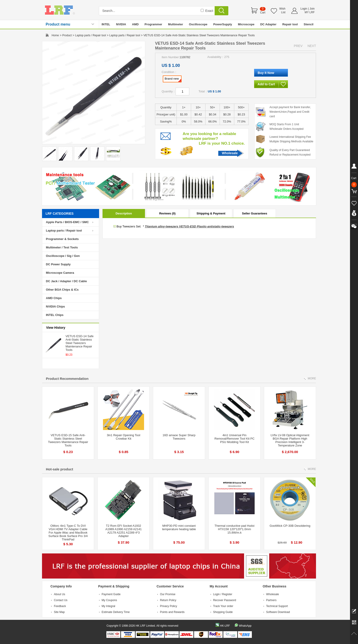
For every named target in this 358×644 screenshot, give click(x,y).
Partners (271, 600)
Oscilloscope (198, 24)
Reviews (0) (167, 213)
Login (304, 9)
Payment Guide (111, 594)
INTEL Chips (55, 315)
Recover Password (225, 600)
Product (67, 35)
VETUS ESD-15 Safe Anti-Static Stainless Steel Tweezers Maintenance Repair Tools (68, 440)
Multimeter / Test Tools (62, 247)
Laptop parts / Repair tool (91, 35)
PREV (298, 46)
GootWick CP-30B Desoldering (290, 526)
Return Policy (168, 600)
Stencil (309, 24)
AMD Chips (54, 298)
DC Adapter (268, 24)
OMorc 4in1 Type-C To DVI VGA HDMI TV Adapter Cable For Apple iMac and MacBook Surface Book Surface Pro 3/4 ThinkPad (68, 533)
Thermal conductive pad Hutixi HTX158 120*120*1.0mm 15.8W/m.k (235, 529)
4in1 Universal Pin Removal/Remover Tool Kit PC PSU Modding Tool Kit (234, 439)
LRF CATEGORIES (60, 214)
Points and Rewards (172, 612)
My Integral (108, 606)
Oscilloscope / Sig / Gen (63, 256)
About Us (59, 594)
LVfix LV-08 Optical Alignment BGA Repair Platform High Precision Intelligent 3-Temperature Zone (290, 440)
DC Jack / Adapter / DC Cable (66, 281)
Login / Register (223, 594)
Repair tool (290, 24)
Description (124, 213)
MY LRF (310, 12)
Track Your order (223, 606)
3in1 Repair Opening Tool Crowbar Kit (124, 437)
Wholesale (230, 153)
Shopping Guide (223, 612)
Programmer (153, 24)
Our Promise (168, 594)
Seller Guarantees (255, 213)
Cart (263, 13)
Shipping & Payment (211, 213)
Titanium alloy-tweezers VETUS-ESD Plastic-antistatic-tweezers (189, 226)
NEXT (312, 46)
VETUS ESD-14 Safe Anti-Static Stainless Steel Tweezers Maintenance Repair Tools (80, 343)
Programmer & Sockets (62, 239)
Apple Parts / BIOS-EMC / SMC (67, 222)
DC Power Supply (58, 264)
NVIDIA (121, 24)
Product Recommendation (67, 379)
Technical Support (277, 606)
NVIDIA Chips (55, 306)
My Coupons (109, 600)
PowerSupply (223, 24)
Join (312, 9)
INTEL (106, 24)
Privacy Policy (169, 606)
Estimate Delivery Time (116, 612)
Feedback (60, 606)
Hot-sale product (59, 469)
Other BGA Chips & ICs (62, 290)
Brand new (173, 79)
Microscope (246, 24)
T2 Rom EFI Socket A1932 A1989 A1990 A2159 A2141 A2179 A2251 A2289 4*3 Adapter (123, 531)
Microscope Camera (60, 273)
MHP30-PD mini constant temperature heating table (179, 527)
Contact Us (61, 600)
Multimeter (176, 24)
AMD (135, 24)
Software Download (278, 612)
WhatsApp (245, 626)
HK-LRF (225, 626)
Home (55, 35)
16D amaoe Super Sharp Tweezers (179, 437)
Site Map (59, 612)
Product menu (58, 24)
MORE (312, 378)
